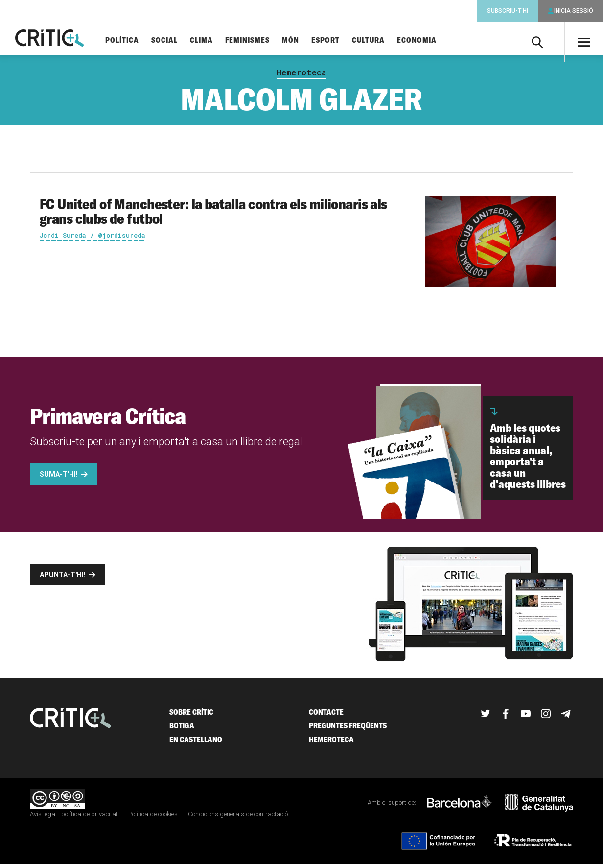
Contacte (326, 716)
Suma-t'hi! (59, 478)
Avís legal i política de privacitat (74, 818)
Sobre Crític (191, 716)
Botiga (182, 730)
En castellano (196, 743)
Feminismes (264, 40)
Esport (342, 40)
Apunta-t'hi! (63, 579)
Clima (218, 40)
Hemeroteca (301, 76)
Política (138, 40)
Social (181, 40)
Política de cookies (153, 818)
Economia (433, 40)
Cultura (384, 40)
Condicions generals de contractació (238, 818)
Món (307, 40)
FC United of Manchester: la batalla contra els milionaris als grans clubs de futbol (213, 215)
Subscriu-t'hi (508, 11)
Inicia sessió (574, 11)
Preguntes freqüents (348, 730)
